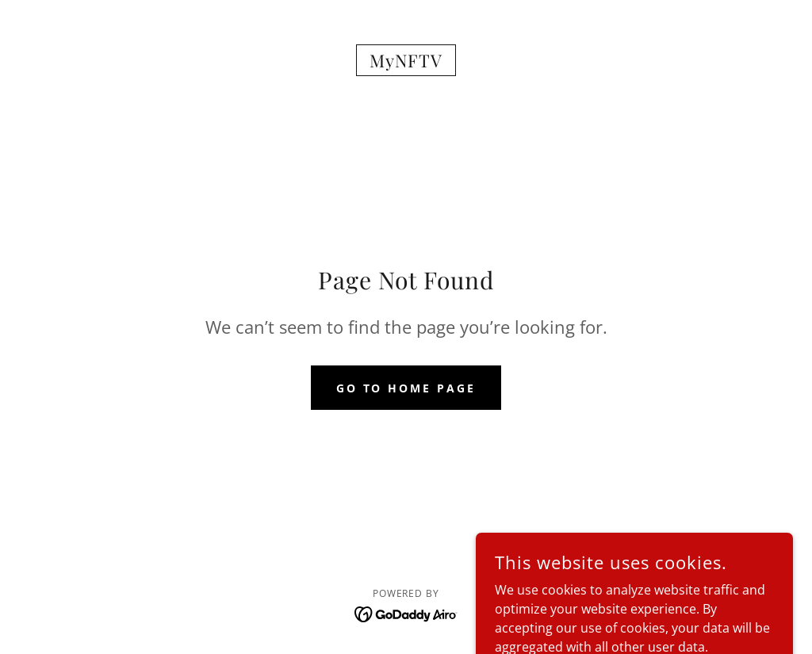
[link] (406, 63)
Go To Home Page (406, 388)
